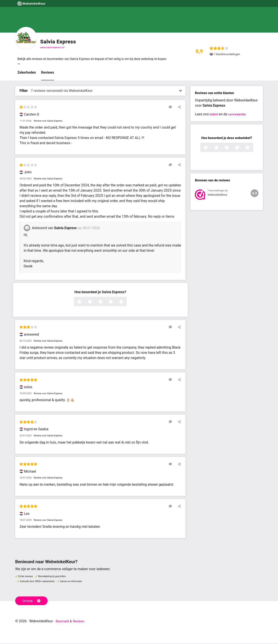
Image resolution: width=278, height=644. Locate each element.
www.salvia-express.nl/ (52, 47)
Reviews (48, 73)
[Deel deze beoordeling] (179, 108)
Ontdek (32, 601)
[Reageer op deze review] (172, 108)
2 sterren (95, 302)
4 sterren (116, 302)
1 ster (84, 302)
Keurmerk (63, 622)
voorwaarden (239, 115)
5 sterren (126, 302)
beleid (214, 115)
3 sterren (105, 302)
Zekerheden (27, 73)
